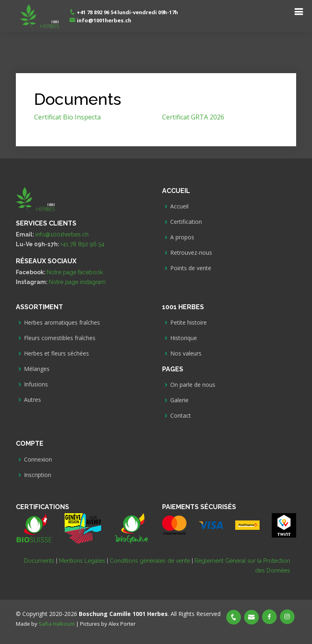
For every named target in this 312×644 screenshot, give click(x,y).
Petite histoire (188, 323)
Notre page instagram (77, 282)
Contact (181, 416)
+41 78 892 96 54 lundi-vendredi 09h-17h (123, 12)
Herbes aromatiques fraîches (62, 323)
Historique (184, 338)
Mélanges (37, 369)
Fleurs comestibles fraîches (60, 338)
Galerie (179, 400)
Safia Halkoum (57, 624)
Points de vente (191, 268)
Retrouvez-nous (191, 253)
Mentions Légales (82, 561)
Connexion (38, 460)
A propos (182, 237)
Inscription (38, 475)
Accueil (179, 206)
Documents (39, 561)
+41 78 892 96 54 (82, 244)
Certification (186, 222)
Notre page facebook (75, 272)
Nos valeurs (186, 353)
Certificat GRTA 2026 (193, 117)
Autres (32, 400)
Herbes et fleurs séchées (56, 353)
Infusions (36, 384)
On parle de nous (193, 385)
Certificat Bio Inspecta (67, 117)
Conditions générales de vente (150, 561)
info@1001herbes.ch (100, 20)
